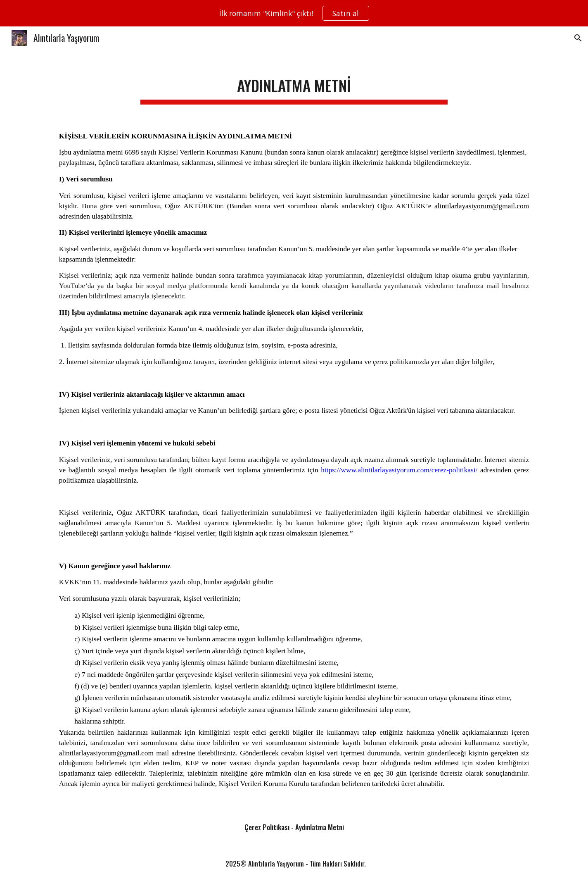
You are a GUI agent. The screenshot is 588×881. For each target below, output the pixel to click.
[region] (294, 13)
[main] (294, 85)
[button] (578, 38)
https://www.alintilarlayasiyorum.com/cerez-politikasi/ (399, 470)
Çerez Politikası (267, 827)
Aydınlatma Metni (320, 827)
